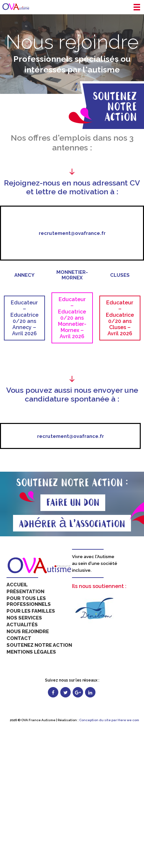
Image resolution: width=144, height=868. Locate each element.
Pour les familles (31, 611)
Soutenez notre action (39, 645)
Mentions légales (31, 652)
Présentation (25, 592)
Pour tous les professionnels (29, 601)
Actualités (22, 625)
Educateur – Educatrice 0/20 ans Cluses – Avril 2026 (120, 318)
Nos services (24, 618)
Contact (19, 638)
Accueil (17, 585)
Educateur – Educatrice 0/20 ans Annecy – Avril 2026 (24, 318)
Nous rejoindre (28, 632)
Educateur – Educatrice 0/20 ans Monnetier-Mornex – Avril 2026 (72, 318)
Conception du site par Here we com (109, 720)
